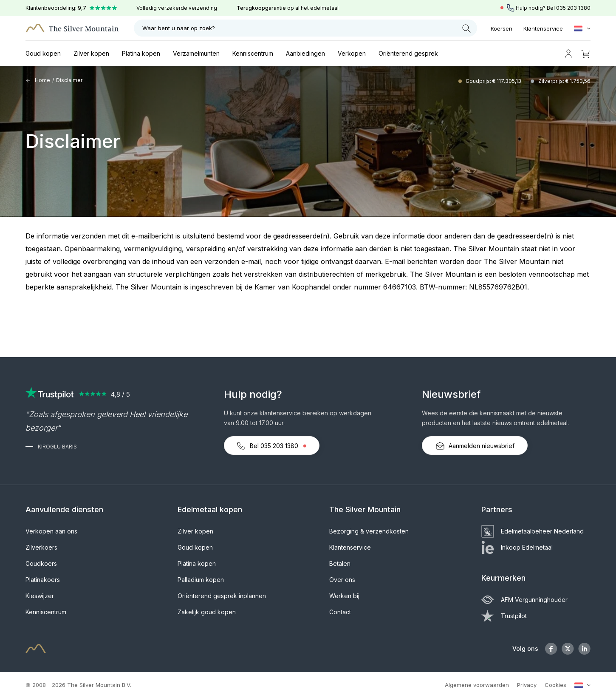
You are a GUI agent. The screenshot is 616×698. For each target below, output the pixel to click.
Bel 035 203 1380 (272, 446)
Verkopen (352, 53)
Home (38, 80)
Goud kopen (43, 53)
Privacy (527, 685)
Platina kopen (141, 53)
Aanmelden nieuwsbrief (475, 446)
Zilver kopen (91, 53)
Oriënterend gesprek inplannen (222, 596)
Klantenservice (543, 28)
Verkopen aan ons (51, 531)
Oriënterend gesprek (408, 53)
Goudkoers (41, 563)
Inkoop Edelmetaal (517, 547)
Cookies (555, 685)
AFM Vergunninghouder (524, 600)
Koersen (502, 28)
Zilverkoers (41, 547)
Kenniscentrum (253, 53)
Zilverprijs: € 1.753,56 (564, 81)
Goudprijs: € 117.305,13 (494, 81)
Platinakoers (43, 580)
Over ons (342, 580)
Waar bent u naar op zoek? (307, 28)
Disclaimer (69, 80)
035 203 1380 (573, 8)
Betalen (340, 563)
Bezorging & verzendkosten (369, 531)
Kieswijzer (40, 596)
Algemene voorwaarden (477, 685)
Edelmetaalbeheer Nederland (533, 531)
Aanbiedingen (305, 53)
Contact (340, 612)
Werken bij (344, 596)
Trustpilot (504, 616)
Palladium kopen (201, 580)
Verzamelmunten (196, 53)
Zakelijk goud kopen (207, 612)
